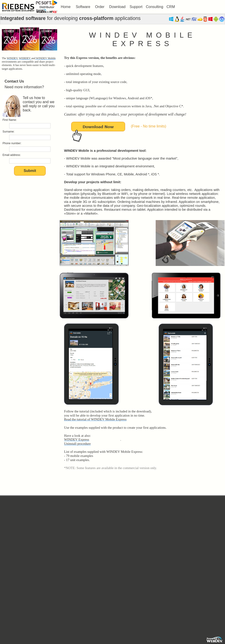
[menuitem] (66, 7)
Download (117, 7)
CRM (171, 7)
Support (136, 7)
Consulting (155, 7)
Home (66, 7)
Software (83, 7)
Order (100, 7)
